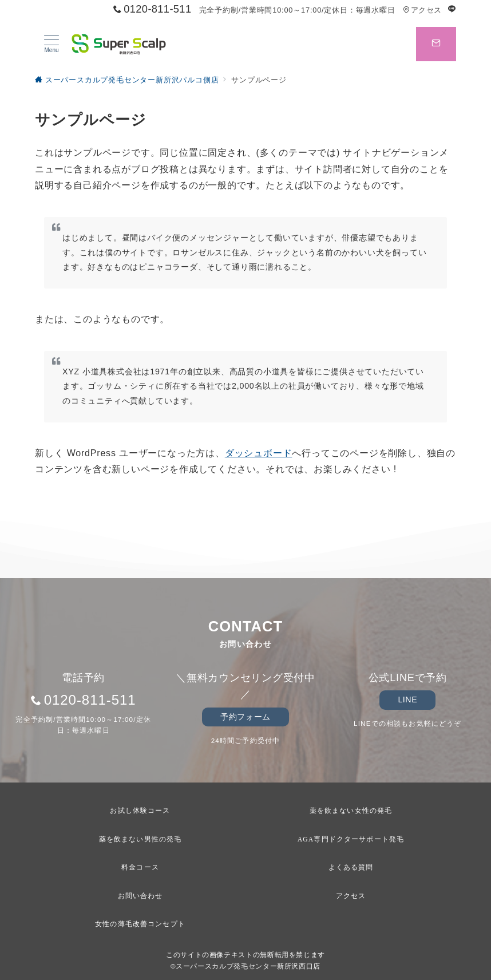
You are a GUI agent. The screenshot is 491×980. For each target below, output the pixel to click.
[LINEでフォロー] (452, 9)
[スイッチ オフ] (436, 44)
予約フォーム (245, 717)
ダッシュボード (259, 453)
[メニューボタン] (52, 44)
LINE (407, 700)
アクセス (422, 10)
